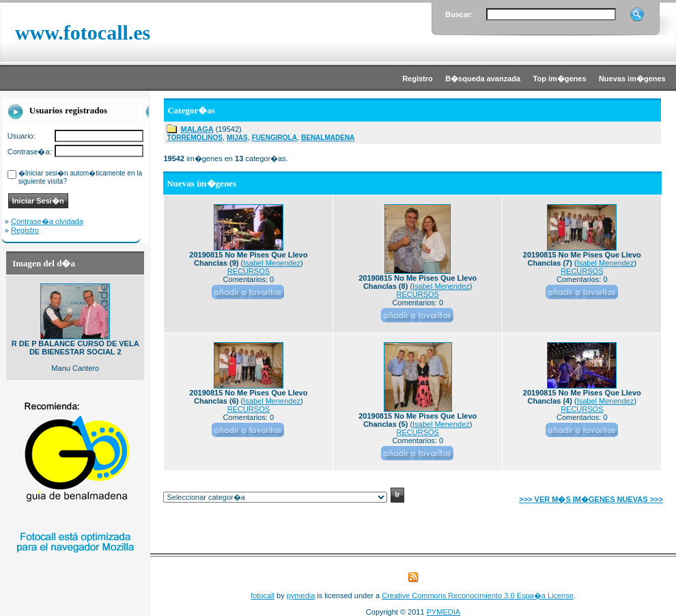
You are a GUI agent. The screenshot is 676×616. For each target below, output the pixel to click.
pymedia (301, 596)
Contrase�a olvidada (47, 221)
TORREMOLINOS (194, 138)
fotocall (263, 596)
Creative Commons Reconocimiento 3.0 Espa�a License (478, 596)
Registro (25, 230)
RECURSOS (249, 271)
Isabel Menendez (272, 263)
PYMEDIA (444, 612)
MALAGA (197, 129)
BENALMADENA (328, 138)
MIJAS (237, 138)
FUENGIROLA (274, 138)
